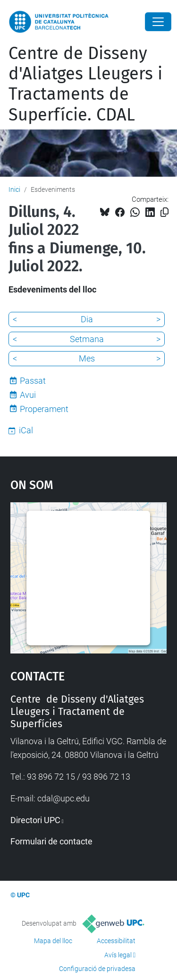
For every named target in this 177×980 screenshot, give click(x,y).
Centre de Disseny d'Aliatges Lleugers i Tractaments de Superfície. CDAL (85, 84)
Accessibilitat (116, 941)
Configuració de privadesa (97, 969)
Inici (14, 189)
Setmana (87, 339)
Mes (87, 358)
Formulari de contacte (51, 841)
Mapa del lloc (53, 941)
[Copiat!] (164, 212)
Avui (28, 395)
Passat (33, 381)
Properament (44, 409)
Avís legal (118, 955)
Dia (87, 319)
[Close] (158, 22)
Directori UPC (35, 820)
